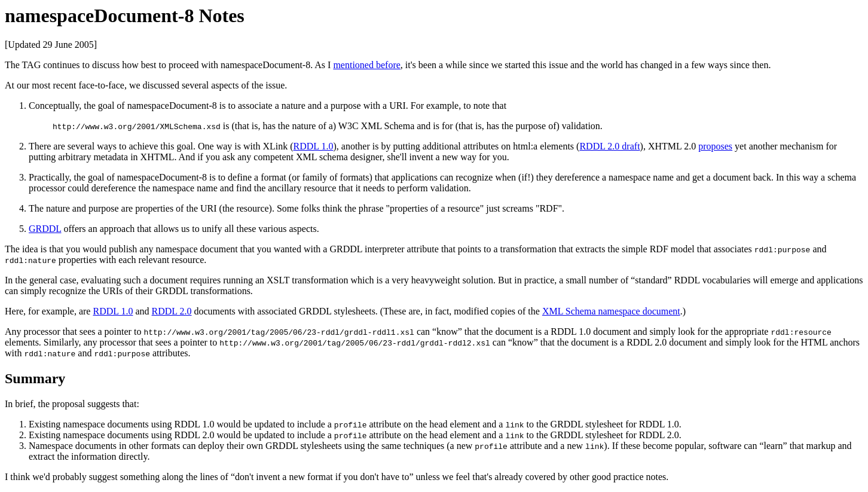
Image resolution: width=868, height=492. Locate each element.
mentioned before (366, 65)
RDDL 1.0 (314, 146)
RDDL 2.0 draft (609, 146)
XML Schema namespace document (611, 311)
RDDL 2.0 (172, 311)
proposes (715, 146)
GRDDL (45, 229)
